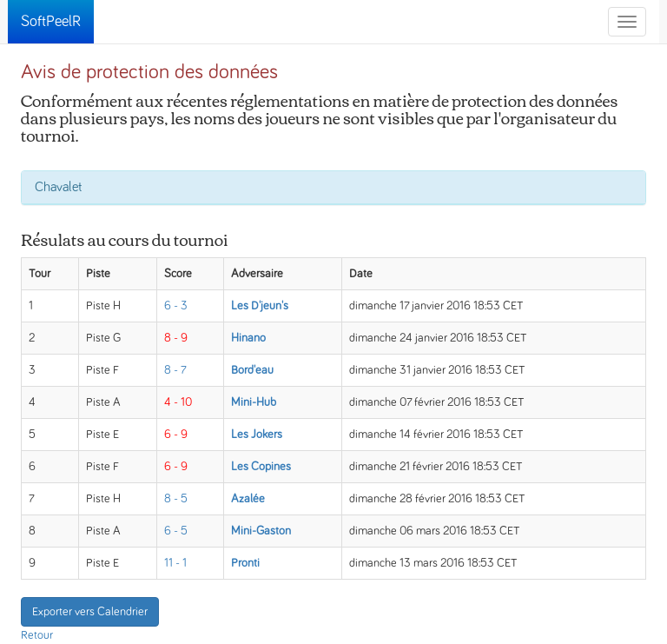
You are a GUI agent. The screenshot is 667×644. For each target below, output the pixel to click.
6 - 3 (176, 306)
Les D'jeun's (260, 306)
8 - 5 (176, 499)
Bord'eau (252, 370)
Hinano (248, 338)
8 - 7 (175, 370)
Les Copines (261, 467)
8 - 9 (176, 338)
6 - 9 (176, 435)
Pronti (245, 563)
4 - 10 (178, 402)
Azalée (248, 499)
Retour (37, 635)
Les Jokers (257, 435)
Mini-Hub (254, 402)
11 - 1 (175, 563)
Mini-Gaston (261, 531)
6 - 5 (176, 531)
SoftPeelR (51, 22)
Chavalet (58, 187)
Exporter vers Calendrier (90, 612)
